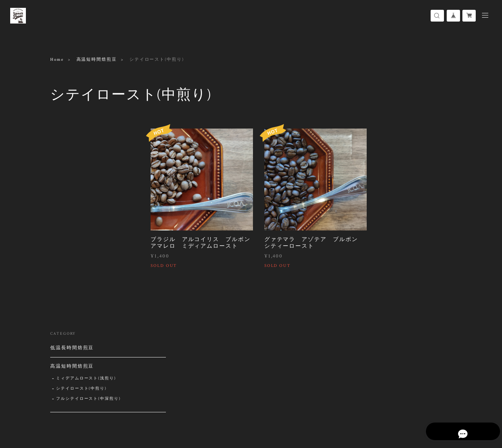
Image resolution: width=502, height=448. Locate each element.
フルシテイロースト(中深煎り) (88, 189)
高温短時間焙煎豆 (97, 60)
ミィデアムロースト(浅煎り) (86, 169)
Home (57, 60)
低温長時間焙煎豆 (72, 138)
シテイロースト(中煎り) (81, 179)
